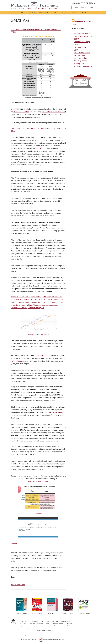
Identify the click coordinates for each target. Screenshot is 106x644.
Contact (22, 628)
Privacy (40, 628)
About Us (27, 626)
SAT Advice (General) (82, 53)
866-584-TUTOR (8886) (84, 3)
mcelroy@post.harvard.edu (38, 481)
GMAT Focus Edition (21, 112)
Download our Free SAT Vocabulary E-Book (54, 639)
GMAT (76, 39)
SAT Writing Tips (80, 58)
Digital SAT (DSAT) (66, 621)
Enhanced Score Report (54, 412)
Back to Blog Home (18, 585)
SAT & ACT (55, 621)
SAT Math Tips (79, 55)
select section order (42, 356)
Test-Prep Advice (80, 61)
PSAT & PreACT (25, 621)
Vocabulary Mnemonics (83, 66)
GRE (41, 148)
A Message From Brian (58, 624)
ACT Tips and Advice (82, 34)
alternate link (36, 297)
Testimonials (68, 626)
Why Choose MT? (37, 626)
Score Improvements (50, 628)
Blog (28, 628)
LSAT (76, 50)
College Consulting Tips (83, 36)
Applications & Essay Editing (36, 624)
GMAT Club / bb (44, 334)
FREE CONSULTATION (83, 7)
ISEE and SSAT (80, 47)
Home (48, 624)
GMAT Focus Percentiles (52, 297)
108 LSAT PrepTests (63, 628)
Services (54, 626)
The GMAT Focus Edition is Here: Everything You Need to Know (36, 31)
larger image (31, 334)
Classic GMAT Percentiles (20, 297)
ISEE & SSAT (23, 624)
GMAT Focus (35, 621)
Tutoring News (79, 64)
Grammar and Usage (82, 42)
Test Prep (47, 626)
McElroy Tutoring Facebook (30, 639)
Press (34, 628)
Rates (61, 626)
